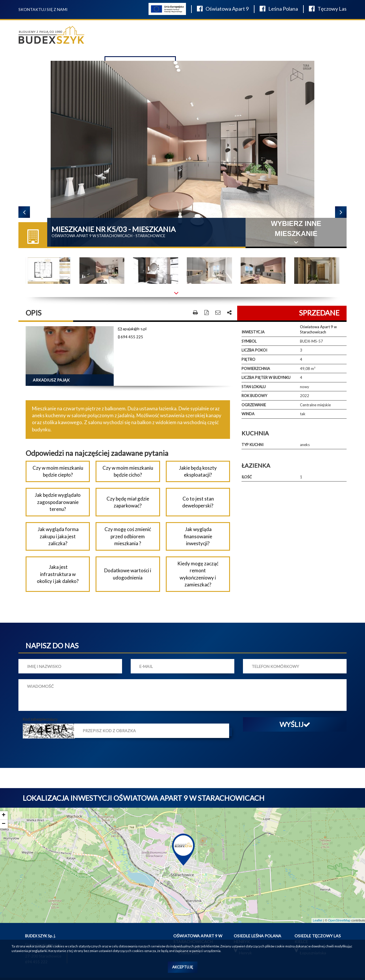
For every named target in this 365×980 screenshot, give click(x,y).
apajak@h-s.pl (132, 329)
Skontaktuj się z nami (43, 9)
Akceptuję (183, 967)
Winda (248, 414)
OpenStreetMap (339, 920)
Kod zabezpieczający (40, 719)
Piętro (248, 359)
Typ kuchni (252, 445)
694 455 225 (131, 337)
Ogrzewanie (254, 405)
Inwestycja (253, 332)
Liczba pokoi (254, 350)
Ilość (247, 477)
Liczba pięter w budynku (266, 377)
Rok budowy (254, 396)
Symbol (249, 341)
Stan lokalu (254, 387)
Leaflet (318, 920)
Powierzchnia (256, 369)
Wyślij (295, 724)
